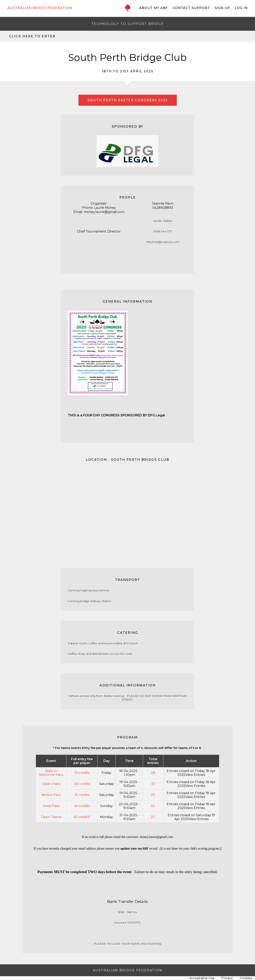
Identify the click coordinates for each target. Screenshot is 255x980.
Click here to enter (32, 36)
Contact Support (191, 8)
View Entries (195, 775)
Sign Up (222, 8)
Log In (241, 8)
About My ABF (153, 8)
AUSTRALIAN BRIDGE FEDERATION (40, 8)
